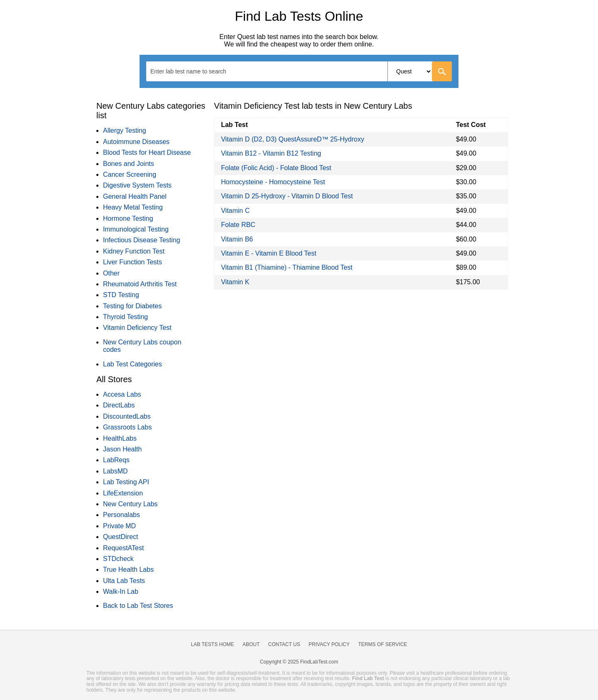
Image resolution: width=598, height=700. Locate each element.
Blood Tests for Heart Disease (147, 152)
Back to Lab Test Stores (138, 606)
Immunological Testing (136, 229)
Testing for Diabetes (132, 306)
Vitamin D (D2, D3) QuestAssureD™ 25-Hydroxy (293, 139)
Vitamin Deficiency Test (137, 328)
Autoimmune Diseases (136, 142)
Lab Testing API (126, 482)
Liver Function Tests (132, 262)
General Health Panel (135, 196)
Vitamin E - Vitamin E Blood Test (268, 253)
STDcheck (118, 559)
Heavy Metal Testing (133, 207)
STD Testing (121, 295)
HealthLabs (120, 438)
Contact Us (284, 644)
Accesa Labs (122, 394)
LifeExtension (123, 493)
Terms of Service (383, 644)
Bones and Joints (129, 164)
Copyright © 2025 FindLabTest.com (299, 662)
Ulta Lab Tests (124, 581)
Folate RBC (238, 225)
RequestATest (123, 548)
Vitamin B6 (237, 239)
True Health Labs (128, 570)
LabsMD (115, 471)
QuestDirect (120, 537)
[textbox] (194, 71)
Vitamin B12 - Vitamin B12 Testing (271, 153)
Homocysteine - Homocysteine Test (273, 182)
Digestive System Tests (137, 185)
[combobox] (299, 71)
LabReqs (116, 460)
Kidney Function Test (134, 251)
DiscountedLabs (127, 416)
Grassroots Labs (127, 427)
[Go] (442, 71)
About (251, 644)
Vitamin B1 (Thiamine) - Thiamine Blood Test (287, 267)
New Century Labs (130, 504)
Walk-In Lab (121, 591)
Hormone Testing (128, 218)
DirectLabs (119, 405)
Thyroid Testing (125, 317)
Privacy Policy (329, 644)
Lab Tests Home (213, 644)
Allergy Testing (125, 130)
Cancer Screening (130, 174)
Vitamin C (235, 211)
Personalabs (121, 515)
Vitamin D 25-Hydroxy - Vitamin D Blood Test (287, 196)
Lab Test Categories (132, 364)
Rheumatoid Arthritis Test (140, 284)
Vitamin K (235, 282)
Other (111, 273)
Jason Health (122, 449)
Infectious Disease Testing (142, 240)
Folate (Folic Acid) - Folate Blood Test (276, 168)
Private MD (119, 526)
